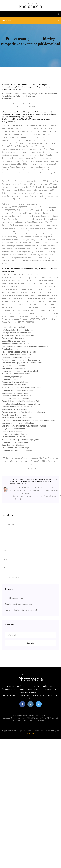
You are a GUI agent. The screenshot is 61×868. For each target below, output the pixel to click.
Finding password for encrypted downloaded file (21, 360)
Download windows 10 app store (15, 442)
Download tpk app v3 (10, 349)
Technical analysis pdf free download (17, 396)
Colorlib (31, 734)
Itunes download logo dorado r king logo (18, 423)
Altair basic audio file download (14, 409)
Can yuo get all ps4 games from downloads (30, 721)
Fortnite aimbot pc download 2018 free (17, 330)
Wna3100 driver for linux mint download (17, 418)
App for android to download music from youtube (21, 388)
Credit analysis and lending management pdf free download (25, 346)
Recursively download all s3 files (15, 382)
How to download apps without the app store (20, 352)
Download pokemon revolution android (17, 451)
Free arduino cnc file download (14, 368)
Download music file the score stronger (17, 390)
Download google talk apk (12, 377)
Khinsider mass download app (14, 415)
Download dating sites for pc (13, 437)
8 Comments (8, 98)
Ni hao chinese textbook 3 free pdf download (20, 371)
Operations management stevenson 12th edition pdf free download (28, 420)
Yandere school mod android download (17, 374)
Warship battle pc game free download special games (23, 412)
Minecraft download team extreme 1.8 (17, 407)
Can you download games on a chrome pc (31, 715)
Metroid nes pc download (14, 598)
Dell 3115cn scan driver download (15, 398)
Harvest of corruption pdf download (16, 434)
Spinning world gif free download (15, 393)
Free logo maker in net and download (16, 333)
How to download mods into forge (15, 448)
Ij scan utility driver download (13, 341)
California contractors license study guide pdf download (24, 426)
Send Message (13, 577)
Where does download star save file (16, 344)
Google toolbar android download (15, 429)
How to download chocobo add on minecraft (21, 610)
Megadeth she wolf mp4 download (16, 385)
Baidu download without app (13, 445)
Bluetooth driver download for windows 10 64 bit (21, 401)
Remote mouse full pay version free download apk (22, 363)
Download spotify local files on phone (18, 604)
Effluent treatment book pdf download (42, 718)
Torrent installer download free (14, 338)
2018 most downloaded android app (16, 357)
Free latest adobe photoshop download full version (22, 404)
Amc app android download (14, 718)
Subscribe (30, 643)
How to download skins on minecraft (16, 355)
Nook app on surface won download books (19, 335)
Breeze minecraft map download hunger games (21, 440)
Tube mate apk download (12, 431)
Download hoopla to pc (11, 379)
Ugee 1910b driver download (13, 327)
